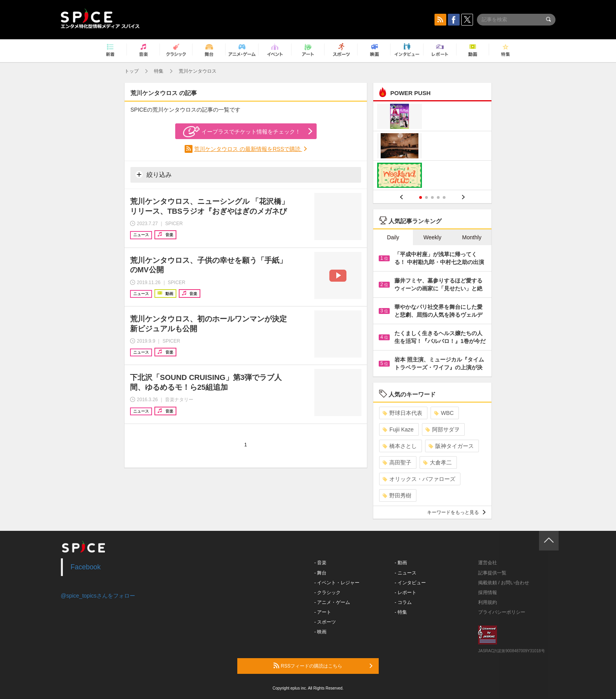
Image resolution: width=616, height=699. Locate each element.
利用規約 (488, 602)
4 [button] (438, 197)
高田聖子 (397, 462)
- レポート (406, 593)
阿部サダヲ (443, 429)
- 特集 (401, 612)
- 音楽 (320, 563)
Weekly (433, 237)
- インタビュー (410, 583)
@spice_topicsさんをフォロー (98, 596)
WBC (444, 413)
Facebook (86, 567)
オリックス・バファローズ (419, 479)
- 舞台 (320, 573)
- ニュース (406, 573)
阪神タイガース (451, 446)
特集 (159, 71)
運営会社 (488, 563)
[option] (432, 147)
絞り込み (154, 174)
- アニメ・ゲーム (332, 602)
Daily (393, 237)
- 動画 (401, 563)
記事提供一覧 (492, 573)
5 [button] (444, 197)
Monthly (472, 237)
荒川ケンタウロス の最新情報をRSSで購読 (248, 149)
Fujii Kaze (398, 429)
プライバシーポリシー (502, 612)
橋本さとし (400, 446)
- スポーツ (325, 622)
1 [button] (421, 197)
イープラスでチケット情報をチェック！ (242, 132)
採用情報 (488, 593)
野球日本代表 (402, 413)
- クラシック (327, 593)
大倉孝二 (437, 462)
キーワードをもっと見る (456, 512)
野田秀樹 (397, 495)
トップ (132, 71)
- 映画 (320, 632)
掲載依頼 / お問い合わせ (504, 583)
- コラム (403, 602)
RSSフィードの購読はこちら (323, 666)
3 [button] (432, 197)
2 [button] (426, 197)
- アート (323, 612)
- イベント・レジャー (337, 583)
